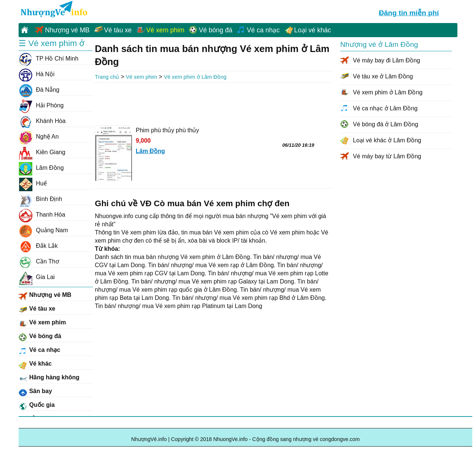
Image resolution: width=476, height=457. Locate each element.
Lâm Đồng (41, 168)
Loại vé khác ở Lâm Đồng (387, 140)
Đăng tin (409, 12)
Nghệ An (39, 137)
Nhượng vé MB (67, 30)
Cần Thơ (39, 262)
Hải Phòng (41, 106)
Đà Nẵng (39, 90)
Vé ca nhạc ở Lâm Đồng (385, 108)
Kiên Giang (42, 152)
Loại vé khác (313, 30)
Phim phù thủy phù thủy (167, 130)
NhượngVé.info (149, 439)
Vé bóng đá (216, 30)
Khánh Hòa (42, 121)
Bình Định (40, 199)
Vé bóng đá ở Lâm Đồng (386, 124)
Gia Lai (37, 277)
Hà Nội (36, 74)
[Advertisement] (214, 103)
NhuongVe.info (53, 10)
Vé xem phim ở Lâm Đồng (195, 77)
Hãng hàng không (49, 379)
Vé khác (35, 365)
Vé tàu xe (118, 30)
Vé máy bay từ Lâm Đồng (387, 156)
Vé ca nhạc (263, 30)
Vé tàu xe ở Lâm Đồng (383, 76)
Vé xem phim (165, 30)
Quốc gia (37, 406)
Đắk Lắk (38, 246)
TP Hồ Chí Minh (49, 59)
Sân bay (35, 392)
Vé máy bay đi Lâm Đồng (387, 60)
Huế (33, 184)
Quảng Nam (43, 230)
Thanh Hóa (42, 215)
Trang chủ (107, 77)
